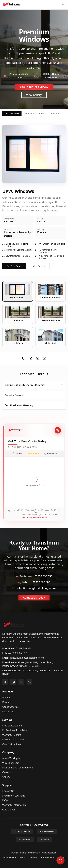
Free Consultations (12, 726)
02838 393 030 (24, 648)
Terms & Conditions (29, 858)
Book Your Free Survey (34, 87)
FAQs (5, 800)
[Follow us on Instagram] (13, 682)
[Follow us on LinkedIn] (29, 682)
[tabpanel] (34, 197)
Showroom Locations (14, 796)
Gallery (6, 777)
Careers (6, 772)
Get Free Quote (14, 266)
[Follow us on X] (21, 682)
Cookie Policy (48, 858)
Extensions (8, 711)
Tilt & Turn (55, 113)
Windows (7, 698)
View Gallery (34, 95)
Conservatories (10, 707)
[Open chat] (60, 860)
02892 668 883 (20, 653)
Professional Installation (15, 730)
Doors (6, 702)
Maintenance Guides (13, 740)
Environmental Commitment (18, 768)
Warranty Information (14, 805)
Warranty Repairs (12, 735)
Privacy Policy (9, 858)
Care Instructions (12, 744)
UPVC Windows (12, 113)
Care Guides (9, 810)
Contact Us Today (34, 598)
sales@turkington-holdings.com (27, 658)
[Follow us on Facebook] (5, 682)
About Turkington (12, 758)
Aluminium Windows (34, 113)
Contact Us (8, 791)
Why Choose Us (11, 763)
